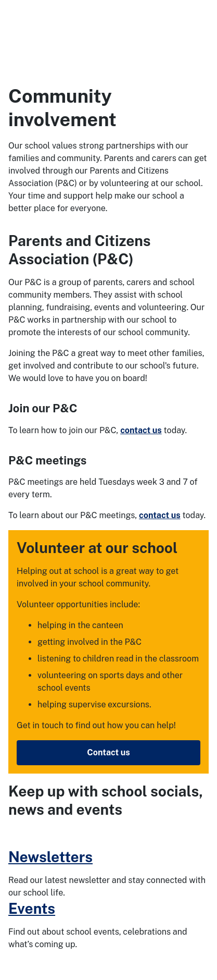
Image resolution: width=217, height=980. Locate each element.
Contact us (108, 752)
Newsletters (50, 857)
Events (32, 908)
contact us (141, 430)
